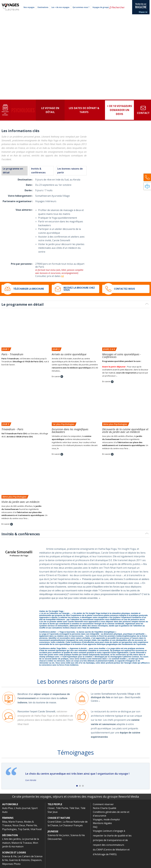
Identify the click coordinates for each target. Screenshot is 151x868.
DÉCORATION (10, 835)
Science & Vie (9, 856)
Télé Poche (62, 808)
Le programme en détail (13, 171)
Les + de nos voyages (60, 7)
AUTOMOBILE (10, 804)
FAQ (95, 827)
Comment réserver (102, 2)
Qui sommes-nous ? (81, 7)
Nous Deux (19, 825)
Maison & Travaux (22, 843)
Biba (5, 822)
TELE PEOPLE (55, 804)
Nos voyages (29, 7)
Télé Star (74, 808)
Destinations (43, 7)
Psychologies (9, 829)
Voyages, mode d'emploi (106, 819)
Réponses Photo (11, 864)
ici (63, 276)
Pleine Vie (31, 825)
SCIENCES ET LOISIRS (14, 853)
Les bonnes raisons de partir (70, 171)
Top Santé (24, 829)
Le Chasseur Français (71, 825)
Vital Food (36, 829)
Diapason (36, 860)
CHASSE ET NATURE (59, 818)
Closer (51, 808)
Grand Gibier (55, 822)
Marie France (16, 822)
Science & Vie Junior (58, 835)
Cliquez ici (143, 12)
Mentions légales (115, 2)
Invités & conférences (38, 171)
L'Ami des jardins (12, 839)
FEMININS (8, 818)
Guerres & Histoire (19, 860)
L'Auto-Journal (22, 808)
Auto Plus (8, 808)
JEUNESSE (53, 831)
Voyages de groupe (101, 7)
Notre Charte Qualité (105, 808)
